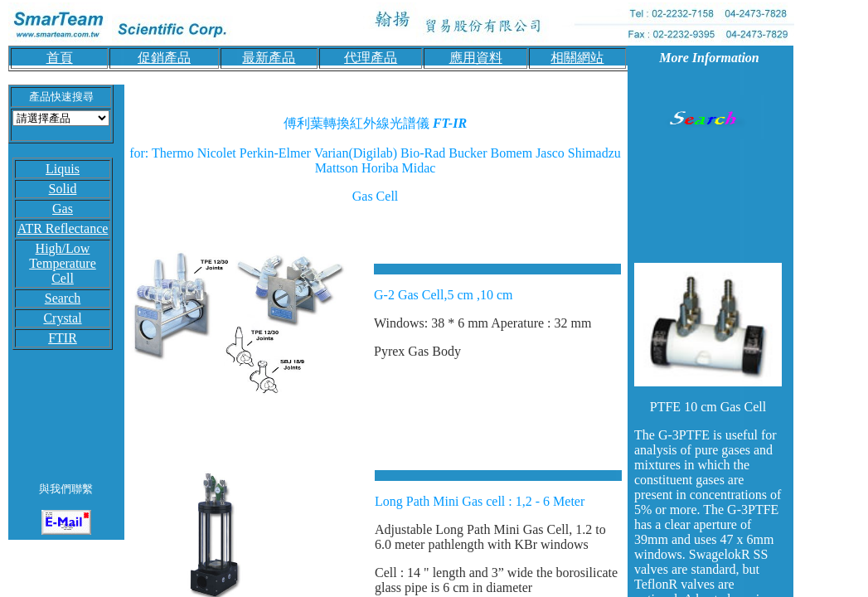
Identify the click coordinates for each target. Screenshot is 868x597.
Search (63, 298)
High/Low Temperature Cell (63, 263)
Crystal (62, 318)
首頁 (60, 58)
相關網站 (577, 58)
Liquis (63, 169)
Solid (63, 189)
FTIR (63, 338)
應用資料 (476, 58)
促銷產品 (164, 58)
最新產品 (269, 58)
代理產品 (371, 58)
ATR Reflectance (63, 228)
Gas (63, 209)
